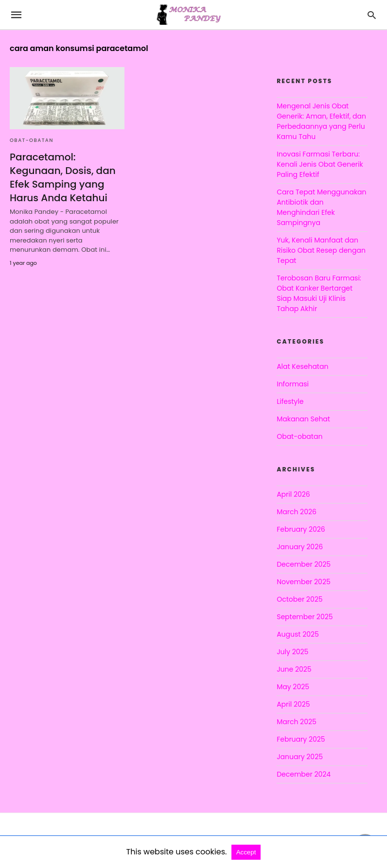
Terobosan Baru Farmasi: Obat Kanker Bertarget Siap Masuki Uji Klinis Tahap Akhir (319, 293)
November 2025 (304, 582)
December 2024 (304, 774)
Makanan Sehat (303, 419)
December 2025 (304, 564)
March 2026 (297, 512)
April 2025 (293, 704)
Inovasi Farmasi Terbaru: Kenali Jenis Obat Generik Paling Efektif (320, 164)
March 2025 (297, 722)
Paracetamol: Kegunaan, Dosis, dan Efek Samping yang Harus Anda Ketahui (63, 177)
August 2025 (298, 634)
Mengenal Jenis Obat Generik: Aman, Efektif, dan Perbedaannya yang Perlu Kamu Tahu (321, 121)
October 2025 (299, 599)
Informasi (293, 384)
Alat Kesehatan (302, 366)
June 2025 (294, 669)
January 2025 (300, 757)
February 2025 (301, 739)
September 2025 (305, 617)
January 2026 (300, 547)
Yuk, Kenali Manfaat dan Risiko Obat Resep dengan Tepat (321, 250)
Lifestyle (290, 401)
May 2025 (293, 687)
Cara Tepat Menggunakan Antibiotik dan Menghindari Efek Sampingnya (321, 207)
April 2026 (293, 494)
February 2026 (301, 529)
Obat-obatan (32, 140)
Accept (246, 852)
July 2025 (292, 652)
